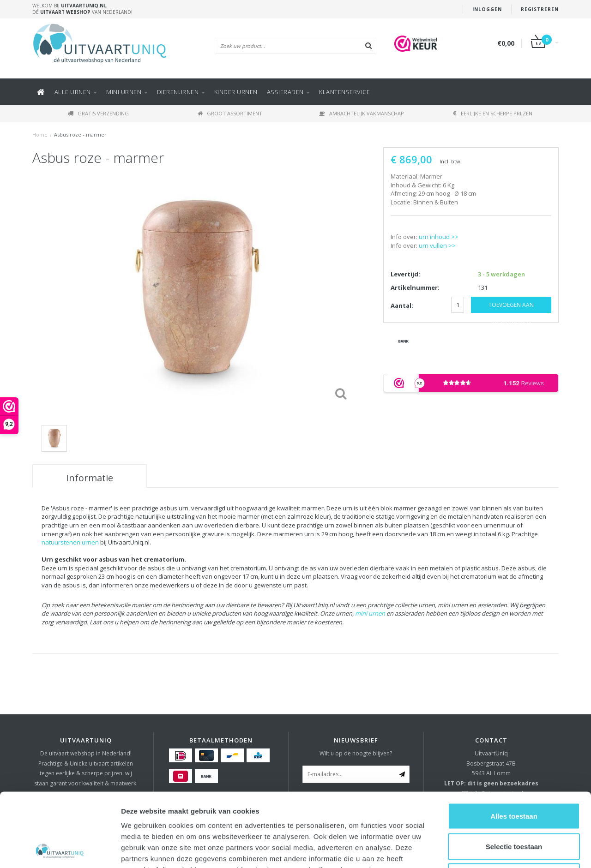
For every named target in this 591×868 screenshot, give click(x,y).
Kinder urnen (236, 92)
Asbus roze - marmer (80, 135)
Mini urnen (127, 92)
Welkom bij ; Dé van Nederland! (82, 9)
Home (40, 135)
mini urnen (370, 613)
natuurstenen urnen (70, 542)
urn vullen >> (437, 245)
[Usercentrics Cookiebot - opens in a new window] (60, 850)
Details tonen (499, 850)
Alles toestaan (514, 747)
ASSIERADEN (289, 92)
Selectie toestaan (514, 777)
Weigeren (514, 807)
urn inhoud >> (439, 237)
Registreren (540, 9)
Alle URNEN (76, 92)
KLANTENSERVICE (344, 92)
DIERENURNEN (181, 92)
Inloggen (487, 9)
